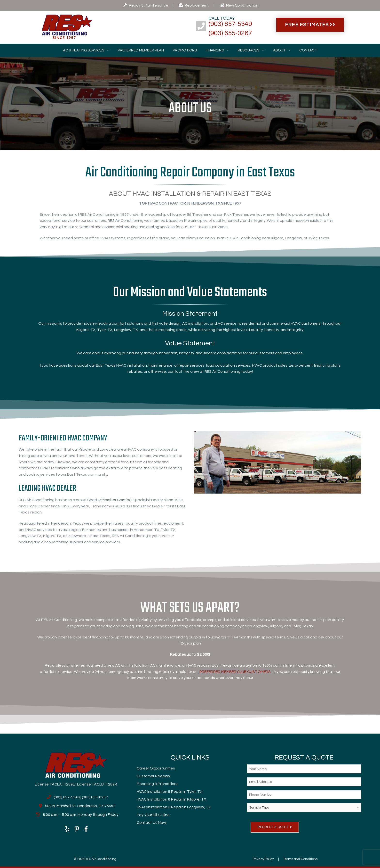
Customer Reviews (153, 776)
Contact (308, 50)
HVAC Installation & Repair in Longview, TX (174, 807)
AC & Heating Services (84, 50)
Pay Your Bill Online (153, 815)
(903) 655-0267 (230, 33)
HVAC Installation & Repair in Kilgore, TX (171, 799)
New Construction (239, 5)
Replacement (194, 5)
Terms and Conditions (300, 859)
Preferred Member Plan (141, 50)
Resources (249, 50)
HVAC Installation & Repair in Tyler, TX (170, 792)
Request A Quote (275, 827)
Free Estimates (310, 25)
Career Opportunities (156, 768)
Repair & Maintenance (146, 5)
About (279, 50)
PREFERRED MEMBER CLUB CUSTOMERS (235, 672)
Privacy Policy (263, 859)
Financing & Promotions (158, 784)
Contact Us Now (151, 823)
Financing (215, 50)
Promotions (185, 50)
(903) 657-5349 (230, 24)
